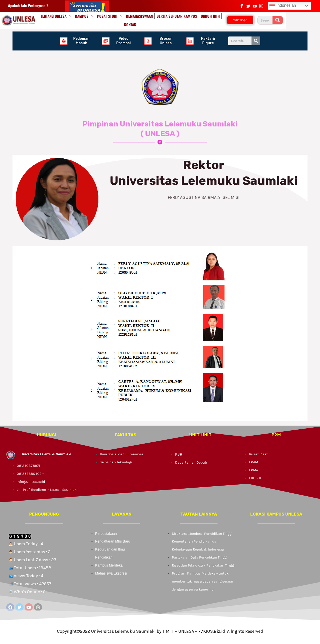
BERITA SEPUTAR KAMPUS (184, 20)
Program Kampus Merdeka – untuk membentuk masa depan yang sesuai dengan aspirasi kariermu (202, 580)
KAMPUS (92, 20)
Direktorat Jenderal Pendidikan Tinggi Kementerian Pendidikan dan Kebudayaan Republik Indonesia (202, 541)
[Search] (312, 20)
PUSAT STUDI (117, 20)
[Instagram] (261, 6)
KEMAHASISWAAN (147, 20)
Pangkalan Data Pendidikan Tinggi (199, 556)
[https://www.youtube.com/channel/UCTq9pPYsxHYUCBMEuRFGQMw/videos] (255, 6)
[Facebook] (242, 6)
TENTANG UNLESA (63, 20)
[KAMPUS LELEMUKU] (276, 566)
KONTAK (237, 20)
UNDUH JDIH (218, 20)
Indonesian (283, 6)
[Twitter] (248, 6)
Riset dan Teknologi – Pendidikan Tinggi (203, 564)
